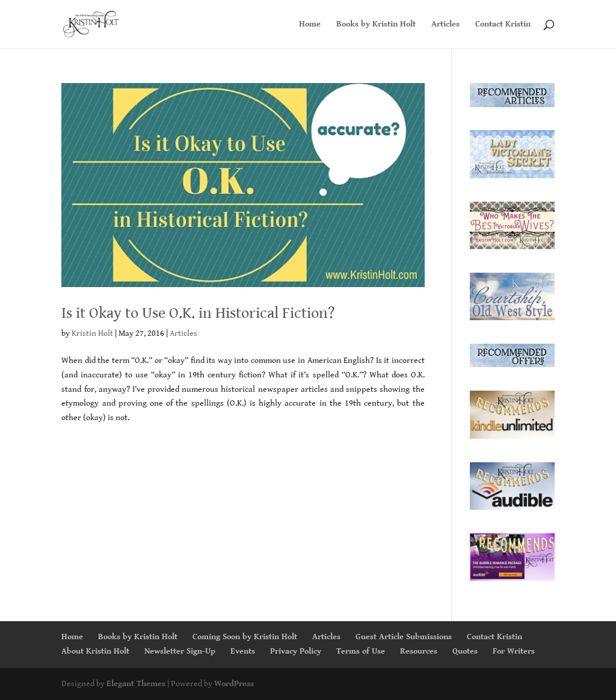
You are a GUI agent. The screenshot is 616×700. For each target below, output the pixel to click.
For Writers (514, 651)
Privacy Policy (296, 651)
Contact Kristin (503, 24)
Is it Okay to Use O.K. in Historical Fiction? (198, 313)
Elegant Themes (136, 684)
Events (243, 651)
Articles (445, 24)
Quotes (465, 651)
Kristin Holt (92, 333)
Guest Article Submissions (404, 637)
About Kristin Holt (95, 651)
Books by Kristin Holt (376, 24)
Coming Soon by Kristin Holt (245, 637)
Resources (419, 651)
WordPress (234, 684)
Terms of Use (361, 651)
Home (310, 24)
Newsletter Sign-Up (180, 651)
